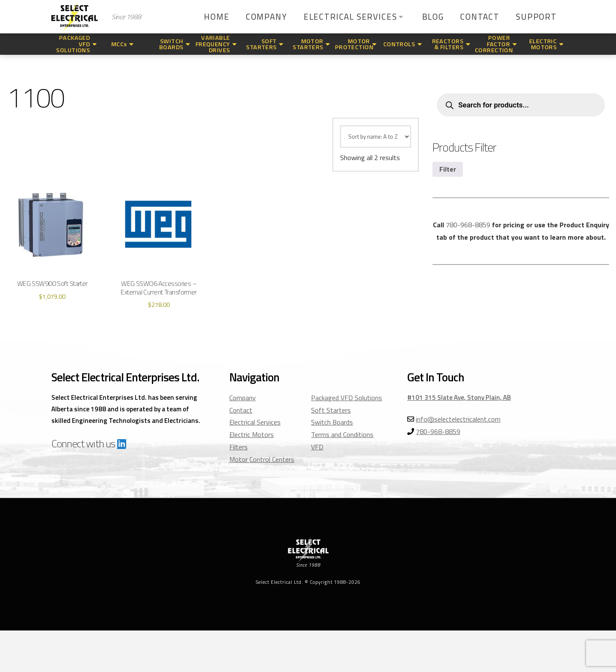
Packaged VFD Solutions (346, 398)
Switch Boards (332, 422)
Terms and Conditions (342, 434)
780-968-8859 (468, 225)
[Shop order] (376, 137)
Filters (238, 447)
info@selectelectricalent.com (458, 419)
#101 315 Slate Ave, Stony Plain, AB (459, 397)
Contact (241, 410)
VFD (317, 447)
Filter (448, 169)
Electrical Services (255, 422)
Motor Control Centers (262, 459)
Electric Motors (252, 434)
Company (243, 398)
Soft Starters (331, 410)
